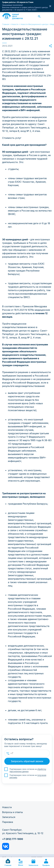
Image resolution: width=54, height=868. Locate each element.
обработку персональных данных (28, 770)
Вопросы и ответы (12, 812)
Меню (21, 863)
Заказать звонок (49, 16)
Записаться (9, 817)
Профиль (46, 863)
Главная (8, 863)
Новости (7, 807)
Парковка (8, 822)
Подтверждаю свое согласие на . (28, 770)
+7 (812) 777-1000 (13, 839)
